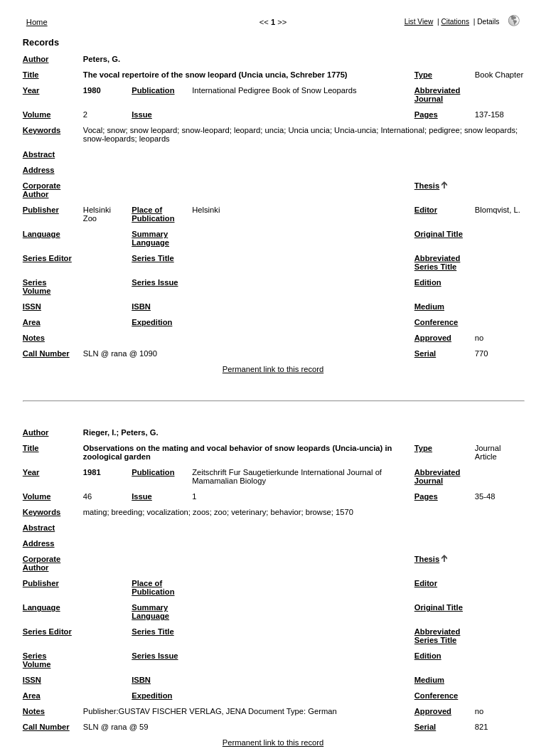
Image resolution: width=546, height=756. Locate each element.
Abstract (39, 154)
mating (95, 512)
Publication (153, 90)
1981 (92, 472)
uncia (274, 130)
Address (39, 170)
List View (419, 22)
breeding (127, 512)
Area (32, 322)
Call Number (46, 353)
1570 (344, 512)
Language (42, 234)
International (402, 130)
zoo (220, 512)
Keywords (42, 130)
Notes (34, 338)
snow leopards (490, 130)
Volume (37, 115)
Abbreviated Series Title (438, 262)
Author (36, 59)
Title (31, 75)
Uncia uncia (309, 130)
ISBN (141, 307)
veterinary (248, 512)
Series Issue (155, 282)
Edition (428, 282)
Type (423, 75)
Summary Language (150, 238)
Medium (429, 307)
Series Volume (37, 287)
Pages (426, 115)
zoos (201, 512)
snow (116, 130)
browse (318, 512)
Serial (425, 353)
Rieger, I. (100, 432)
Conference (437, 322)
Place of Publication (153, 214)
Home (37, 22)
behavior (286, 512)
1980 (92, 90)
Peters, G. (102, 59)
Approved (433, 338)
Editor (426, 210)
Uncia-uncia (355, 130)
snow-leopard (206, 130)
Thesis (427, 186)
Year (31, 90)
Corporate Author (42, 190)
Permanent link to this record (273, 369)
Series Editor (47, 258)
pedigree (444, 130)
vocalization (167, 512)
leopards (155, 139)
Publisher (41, 210)
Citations (455, 22)
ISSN (32, 307)
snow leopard (154, 130)
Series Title (153, 258)
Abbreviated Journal (438, 95)
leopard (247, 130)
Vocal (93, 130)
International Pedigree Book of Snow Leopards (274, 90)
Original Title (439, 234)
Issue (142, 115)
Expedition (152, 322)
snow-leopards (109, 139)
